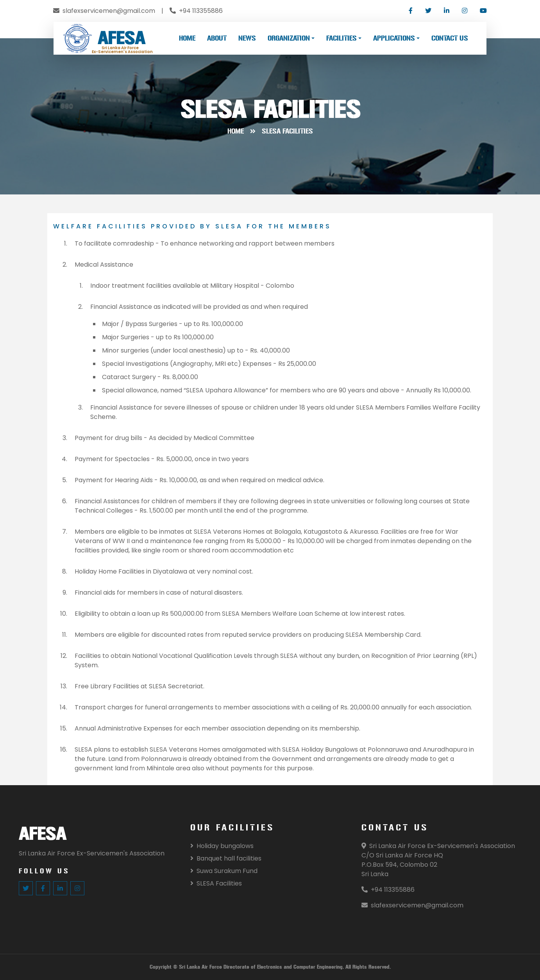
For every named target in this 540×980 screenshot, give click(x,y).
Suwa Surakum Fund (224, 871)
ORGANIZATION (289, 38)
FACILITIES (342, 38)
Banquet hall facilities (226, 858)
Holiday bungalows (222, 846)
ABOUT (217, 38)
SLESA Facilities (216, 883)
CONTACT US (450, 38)
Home (236, 131)
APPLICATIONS (394, 38)
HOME (187, 38)
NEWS (247, 38)
